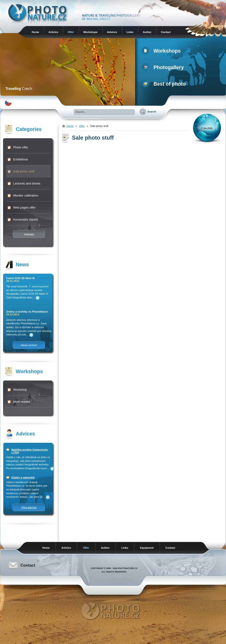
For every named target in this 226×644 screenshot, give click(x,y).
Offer (71, 32)
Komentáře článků (26, 220)
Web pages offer (24, 207)
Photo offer (21, 147)
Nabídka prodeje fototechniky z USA (30, 451)
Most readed (22, 402)
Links (130, 32)
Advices (112, 32)
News (22, 265)
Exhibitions (21, 159)
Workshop (20, 390)
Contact (166, 32)
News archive (29, 345)
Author (147, 32)
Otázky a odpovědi (23, 477)
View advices (29, 507)
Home (35, 32)
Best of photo (165, 84)
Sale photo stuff (24, 171)
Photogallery (164, 67)
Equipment (147, 548)
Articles (53, 32)
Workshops (91, 32)
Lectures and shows (27, 183)
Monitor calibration (26, 195)
